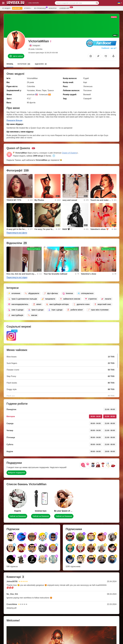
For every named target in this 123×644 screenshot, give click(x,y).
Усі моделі (6, 8)
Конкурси (53, 8)
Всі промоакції (41, 8)
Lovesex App (65, 8)
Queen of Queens (69, 153)
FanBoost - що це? (109, 48)
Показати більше (14, 120)
